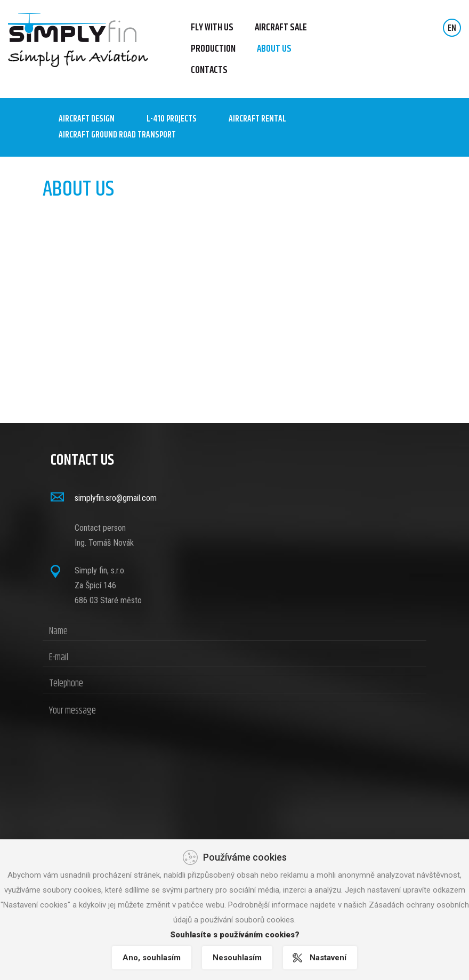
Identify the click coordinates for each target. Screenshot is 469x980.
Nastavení (328, 958)
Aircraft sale (281, 28)
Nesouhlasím (237, 958)
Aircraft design (87, 119)
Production (213, 49)
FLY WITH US (212, 28)
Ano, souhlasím (152, 958)
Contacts (209, 70)
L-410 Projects (172, 119)
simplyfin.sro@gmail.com (116, 498)
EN (452, 29)
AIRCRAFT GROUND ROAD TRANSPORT (117, 135)
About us (274, 49)
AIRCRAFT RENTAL (257, 119)
